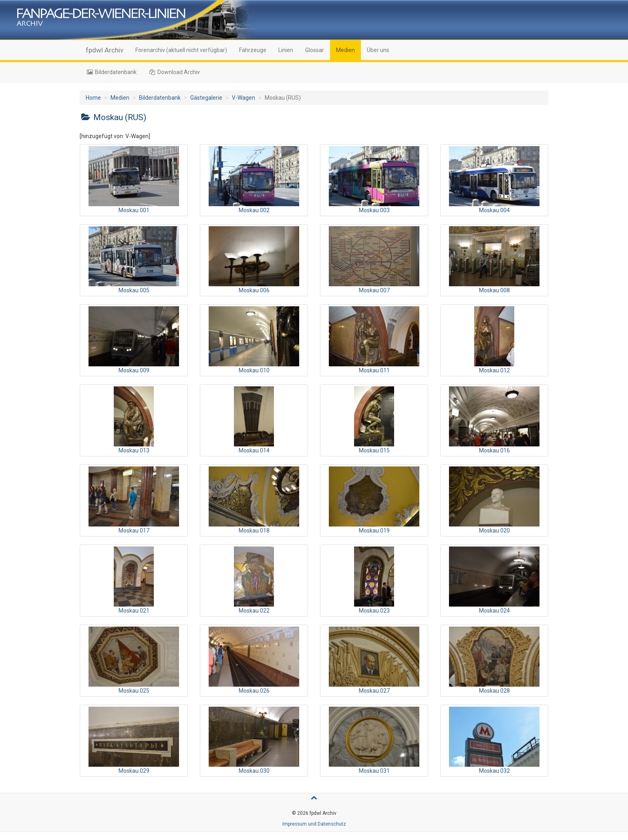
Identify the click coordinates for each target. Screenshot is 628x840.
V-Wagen (244, 98)
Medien (345, 50)
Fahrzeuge (253, 50)
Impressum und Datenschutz (314, 824)
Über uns (378, 50)
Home (93, 98)
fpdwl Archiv (105, 50)
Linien (286, 50)
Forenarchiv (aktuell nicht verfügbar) (181, 50)
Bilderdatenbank (111, 72)
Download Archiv (174, 72)
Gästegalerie (206, 98)
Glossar (315, 50)
